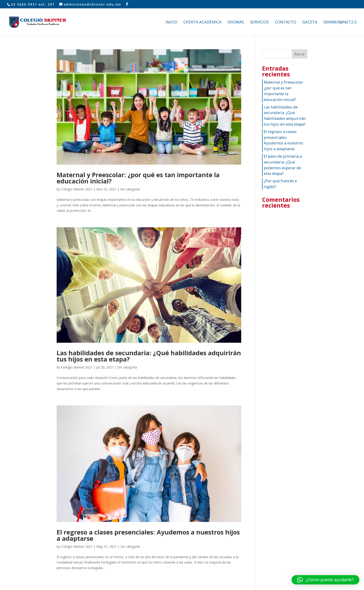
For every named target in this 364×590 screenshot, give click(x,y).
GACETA (310, 23)
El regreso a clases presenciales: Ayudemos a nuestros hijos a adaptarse (148, 535)
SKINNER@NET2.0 (340, 23)
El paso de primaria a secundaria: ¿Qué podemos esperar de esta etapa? (283, 165)
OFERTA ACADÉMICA (202, 23)
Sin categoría (130, 189)
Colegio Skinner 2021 (77, 189)
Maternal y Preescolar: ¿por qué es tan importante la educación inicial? (138, 178)
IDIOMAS (236, 23)
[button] (325, 580)
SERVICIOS (259, 23)
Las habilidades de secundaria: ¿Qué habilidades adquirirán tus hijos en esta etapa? (149, 356)
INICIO (171, 23)
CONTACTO (286, 23)
